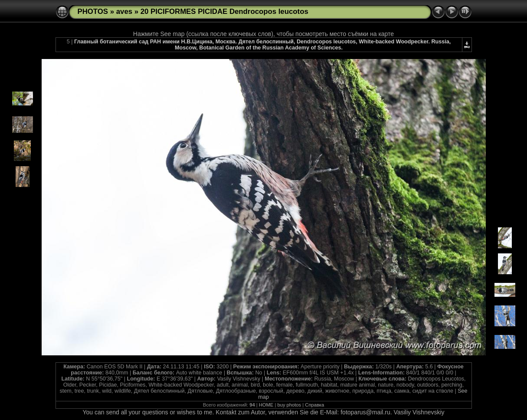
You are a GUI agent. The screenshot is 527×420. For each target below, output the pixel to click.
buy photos (289, 405)
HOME (266, 405)
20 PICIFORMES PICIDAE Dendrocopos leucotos (224, 11)
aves (124, 11)
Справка (314, 405)
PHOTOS (93, 11)
